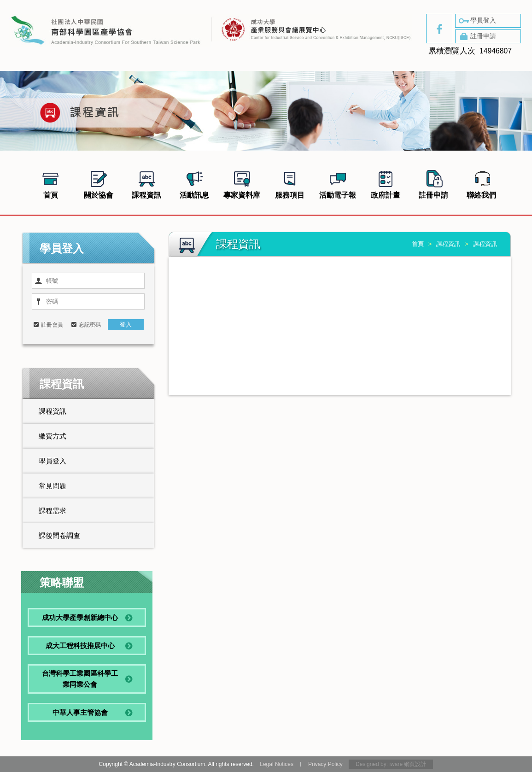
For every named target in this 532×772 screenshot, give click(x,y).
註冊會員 (52, 325)
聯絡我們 (481, 183)
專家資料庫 (242, 183)
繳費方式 (53, 436)
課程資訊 (146, 183)
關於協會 (99, 183)
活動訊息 (194, 183)
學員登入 (477, 21)
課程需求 (53, 511)
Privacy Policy (325, 764)
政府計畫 (386, 183)
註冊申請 (477, 36)
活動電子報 (338, 183)
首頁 (51, 183)
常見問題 (53, 486)
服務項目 (290, 183)
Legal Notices (277, 764)
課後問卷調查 (59, 535)
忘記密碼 (90, 325)
